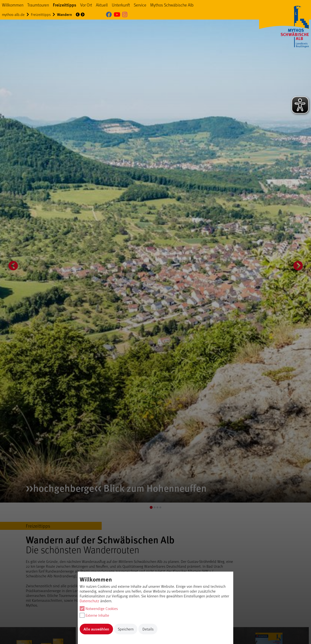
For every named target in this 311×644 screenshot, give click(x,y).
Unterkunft (121, 5)
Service (140, 5)
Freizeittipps (65, 5)
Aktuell (102, 5)
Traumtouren (38, 5)
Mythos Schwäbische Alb (172, 5)
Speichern (126, 629)
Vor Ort (86, 5)
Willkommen (13, 5)
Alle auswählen (96, 629)
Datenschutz (89, 601)
